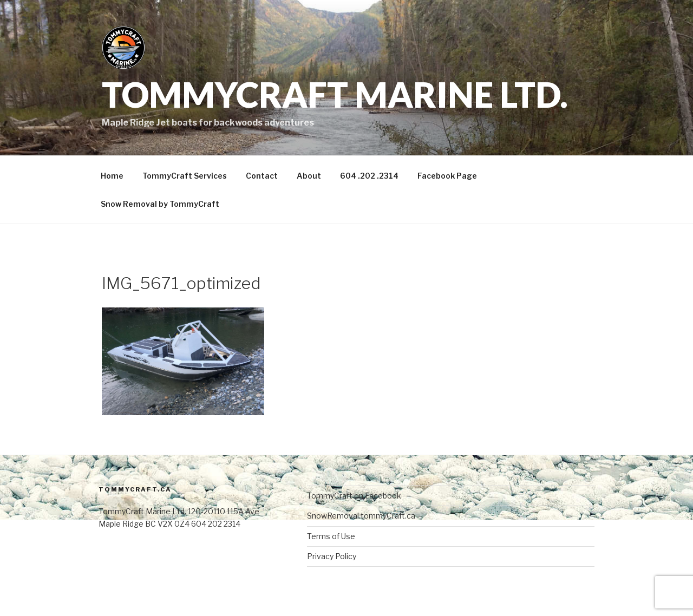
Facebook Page (447, 176)
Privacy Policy (332, 556)
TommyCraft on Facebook (354, 496)
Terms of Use (331, 536)
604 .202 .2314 (369, 176)
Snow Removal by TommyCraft (160, 204)
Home (112, 176)
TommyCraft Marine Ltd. (335, 94)
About (309, 176)
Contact (262, 176)
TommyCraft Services (185, 176)
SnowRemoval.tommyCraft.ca (361, 516)
